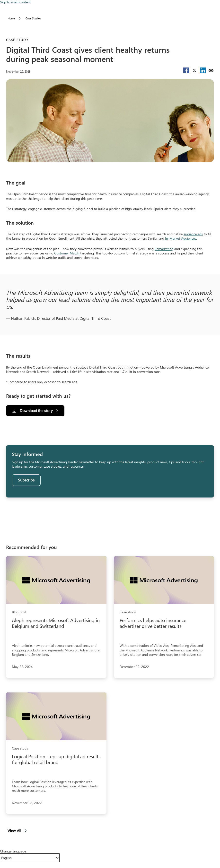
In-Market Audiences (181, 238)
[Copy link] (211, 70)
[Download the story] (35, 411)
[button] (186, 70)
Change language (13, 851)
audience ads (193, 234)
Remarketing (164, 249)
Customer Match (67, 253)
